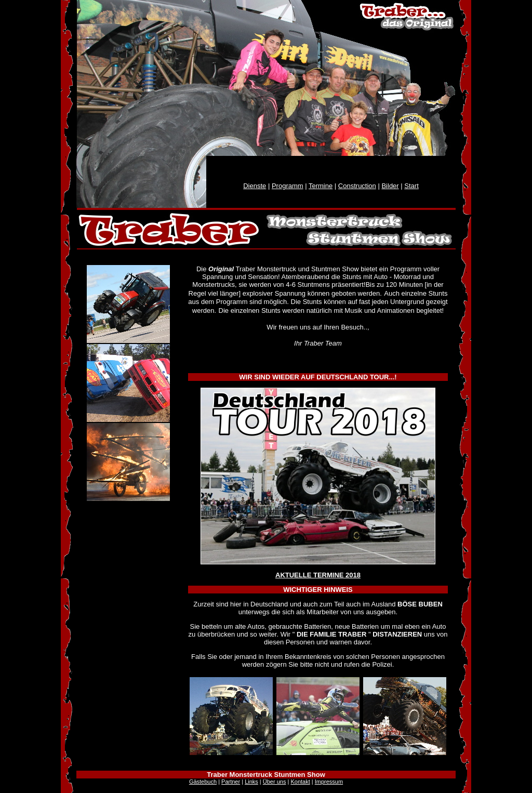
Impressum (329, 782)
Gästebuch (203, 782)
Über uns (275, 782)
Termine (321, 186)
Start (411, 186)
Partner (231, 782)
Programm (288, 186)
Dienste (255, 186)
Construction (357, 186)
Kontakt (300, 782)
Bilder (390, 186)
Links (251, 782)
